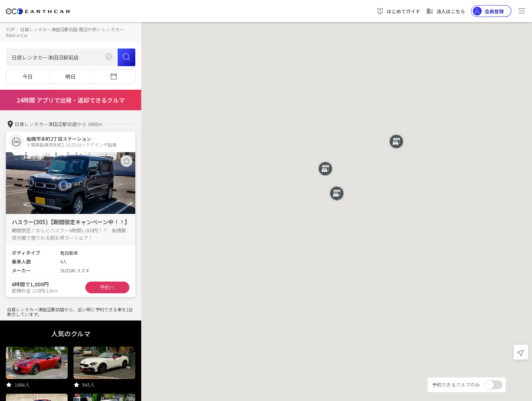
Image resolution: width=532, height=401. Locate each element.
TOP (10, 29)
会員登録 (488, 11)
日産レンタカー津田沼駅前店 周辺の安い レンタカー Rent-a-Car (65, 32)
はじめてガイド (398, 11)
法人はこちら (446, 11)
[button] (396, 142)
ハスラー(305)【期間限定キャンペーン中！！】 (71, 222)
